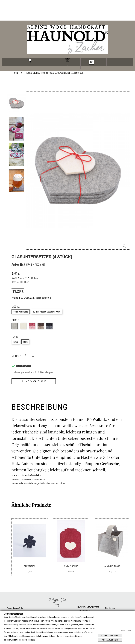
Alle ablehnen (110, 640)
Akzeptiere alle (110, 635)
